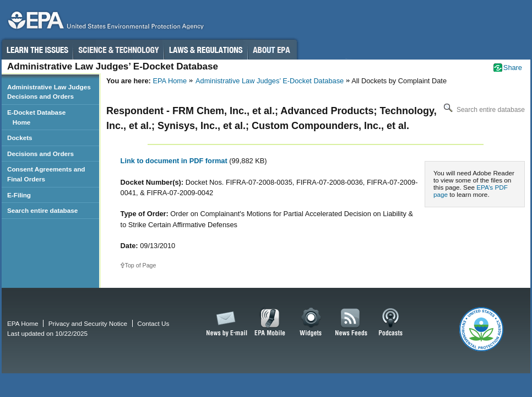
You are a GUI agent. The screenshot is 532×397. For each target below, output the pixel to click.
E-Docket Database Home (36, 117)
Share (513, 68)
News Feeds (351, 323)
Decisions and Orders (40, 154)
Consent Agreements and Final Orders (46, 174)
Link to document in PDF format (175, 161)
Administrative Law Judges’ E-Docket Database (270, 81)
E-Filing (19, 195)
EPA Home (170, 81)
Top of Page (141, 265)
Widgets (311, 323)
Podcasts (390, 323)
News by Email (225, 323)
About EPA (272, 50)
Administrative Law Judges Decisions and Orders (49, 92)
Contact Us (153, 323)
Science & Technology (118, 50)
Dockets (20, 138)
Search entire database (483, 110)
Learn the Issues (37, 50)
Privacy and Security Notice (88, 323)
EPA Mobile (270, 323)
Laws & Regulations (206, 50)
